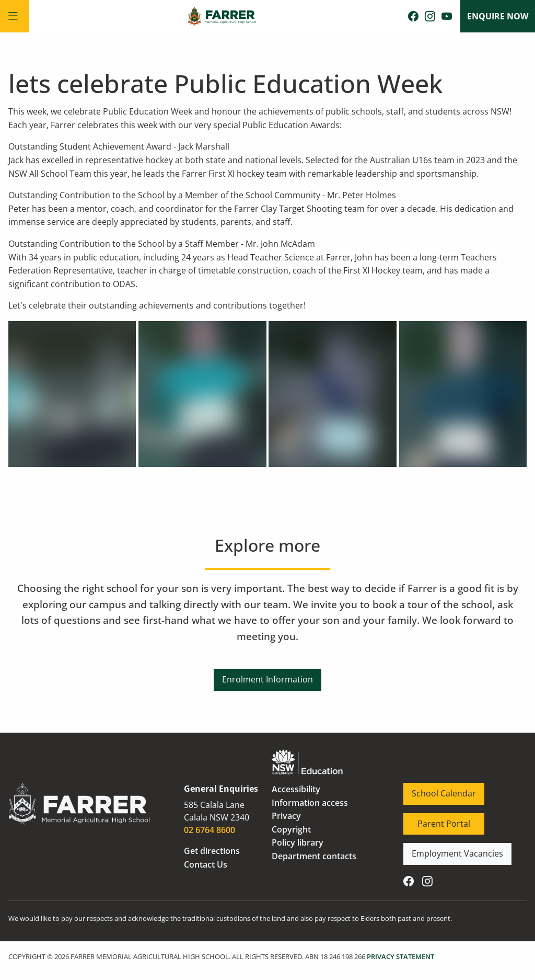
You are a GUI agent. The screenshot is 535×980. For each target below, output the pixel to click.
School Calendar (435, 789)
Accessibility (296, 789)
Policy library (298, 842)
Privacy (286, 816)
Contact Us (206, 864)
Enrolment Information (267, 675)
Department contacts (314, 856)
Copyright (291, 829)
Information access (310, 803)
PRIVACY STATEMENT (400, 956)
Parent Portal (430, 819)
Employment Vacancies (449, 849)
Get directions (212, 851)
